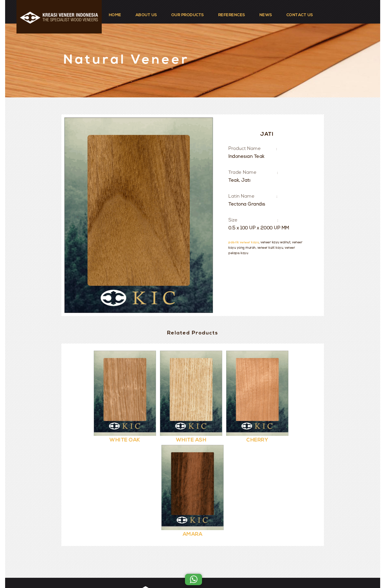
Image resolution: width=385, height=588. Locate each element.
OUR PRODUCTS (188, 15)
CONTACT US (300, 15)
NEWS (266, 15)
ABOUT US (146, 15)
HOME (115, 15)
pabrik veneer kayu (244, 243)
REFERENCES (232, 15)
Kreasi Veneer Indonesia (210, 569)
